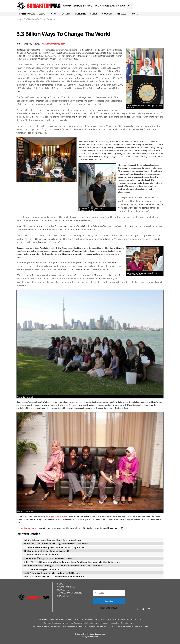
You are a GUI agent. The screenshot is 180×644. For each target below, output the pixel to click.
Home (19, 19)
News (54, 14)
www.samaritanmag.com (53, 44)
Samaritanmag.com (27, 528)
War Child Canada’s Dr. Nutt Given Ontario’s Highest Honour (54, 577)
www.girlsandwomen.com (57, 516)
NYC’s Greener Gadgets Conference (42, 569)
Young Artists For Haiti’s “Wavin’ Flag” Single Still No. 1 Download (56, 544)
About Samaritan (67, 587)
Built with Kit (109, 608)
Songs (94, 14)
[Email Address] (109, 593)
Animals (121, 14)
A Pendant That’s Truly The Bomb (41, 555)
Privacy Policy (65, 596)
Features (66, 14)
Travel (134, 14)
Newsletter (64, 590)
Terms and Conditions (70, 593)
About (43, 14)
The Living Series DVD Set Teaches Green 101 (46, 551)
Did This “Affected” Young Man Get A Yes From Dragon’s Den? (55, 547)
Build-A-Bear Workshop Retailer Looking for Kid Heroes (52, 573)
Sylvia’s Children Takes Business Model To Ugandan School (53, 540)
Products (107, 14)
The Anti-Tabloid (26, 14)
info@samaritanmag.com (127, 623)
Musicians (80, 14)
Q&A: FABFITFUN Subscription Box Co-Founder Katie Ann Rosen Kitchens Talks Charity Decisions (72, 562)
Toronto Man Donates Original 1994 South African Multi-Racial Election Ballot (63, 566)
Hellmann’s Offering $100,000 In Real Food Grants (49, 558)
